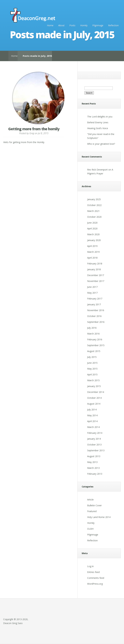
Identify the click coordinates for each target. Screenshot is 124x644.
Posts (72, 25)
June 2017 (92, 287)
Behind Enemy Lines (98, 122)
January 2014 (94, 439)
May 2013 (92, 462)
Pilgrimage (98, 25)
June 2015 (92, 363)
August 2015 (94, 351)
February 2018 (95, 264)
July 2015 (92, 357)
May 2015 (92, 369)
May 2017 (92, 293)
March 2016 (93, 334)
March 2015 (93, 380)
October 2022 (94, 205)
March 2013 (93, 468)
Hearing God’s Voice (98, 128)
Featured (92, 511)
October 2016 (94, 316)
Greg (32, 133)
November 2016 (96, 310)
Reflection (113, 25)
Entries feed (93, 572)
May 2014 (92, 415)
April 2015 (92, 374)
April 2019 (92, 246)
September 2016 (96, 322)
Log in (90, 566)
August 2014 (94, 404)
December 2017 (96, 275)
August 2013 (94, 456)
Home (50, 25)
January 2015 (94, 386)
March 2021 (93, 211)
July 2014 (92, 410)
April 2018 (92, 258)
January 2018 (94, 269)
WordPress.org (95, 584)
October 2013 (94, 445)
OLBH (90, 529)
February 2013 (95, 474)
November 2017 (96, 281)
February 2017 (95, 299)
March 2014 (93, 427)
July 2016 (92, 328)
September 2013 (96, 450)
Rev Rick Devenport (97, 170)
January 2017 (94, 304)
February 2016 (95, 339)
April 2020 (92, 228)
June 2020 (92, 223)
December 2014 (96, 392)
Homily (84, 25)
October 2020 (94, 217)
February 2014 (95, 433)
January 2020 (94, 240)
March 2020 (93, 234)
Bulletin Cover (94, 505)
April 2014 (92, 421)
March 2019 (93, 252)
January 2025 (94, 199)
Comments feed (96, 578)
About (61, 25)
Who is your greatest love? (101, 144)
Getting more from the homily (34, 129)
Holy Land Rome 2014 (99, 517)
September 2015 (96, 345)
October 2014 (94, 398)
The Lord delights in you (100, 117)
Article (90, 500)
